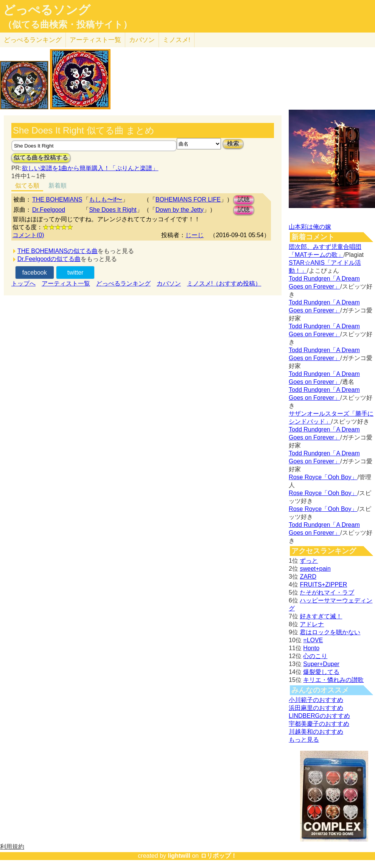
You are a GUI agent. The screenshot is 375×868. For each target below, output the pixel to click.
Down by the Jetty (180, 210)
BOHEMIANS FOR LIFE (188, 200)
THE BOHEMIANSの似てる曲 (58, 251)
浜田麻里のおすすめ (316, 708)
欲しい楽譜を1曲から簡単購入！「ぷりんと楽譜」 (90, 168)
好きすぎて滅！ (321, 616)
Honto (311, 648)
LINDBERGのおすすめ (319, 716)
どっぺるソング (47, 10)
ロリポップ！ (219, 856)
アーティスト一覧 (66, 283)
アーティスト (95, 40)
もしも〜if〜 (106, 200)
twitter (75, 273)
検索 (233, 144)
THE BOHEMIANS (57, 200)
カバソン (142, 40)
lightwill (179, 856)
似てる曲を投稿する (41, 158)
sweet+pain (315, 569)
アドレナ (312, 624)
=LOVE (313, 640)
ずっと (309, 561)
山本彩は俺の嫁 (310, 227)
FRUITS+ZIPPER (323, 585)
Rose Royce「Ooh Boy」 (323, 477)
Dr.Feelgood (49, 210)
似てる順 (27, 186)
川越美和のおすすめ (316, 732)
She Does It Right (113, 210)
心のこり (315, 656)
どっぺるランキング (123, 283)
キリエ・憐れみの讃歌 (333, 680)
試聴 (244, 200)
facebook (35, 273)
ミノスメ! (177, 40)
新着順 (58, 186)
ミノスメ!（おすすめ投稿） (224, 283)
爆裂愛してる (321, 672)
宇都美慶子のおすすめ (319, 724)
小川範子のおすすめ (316, 700)
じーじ (195, 235)
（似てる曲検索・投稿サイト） (68, 25)
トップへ (23, 283)
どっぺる (33, 40)
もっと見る (304, 740)
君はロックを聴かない (330, 632)
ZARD (308, 577)
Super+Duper (321, 664)
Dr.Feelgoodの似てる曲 (49, 259)
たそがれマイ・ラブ (327, 592)
